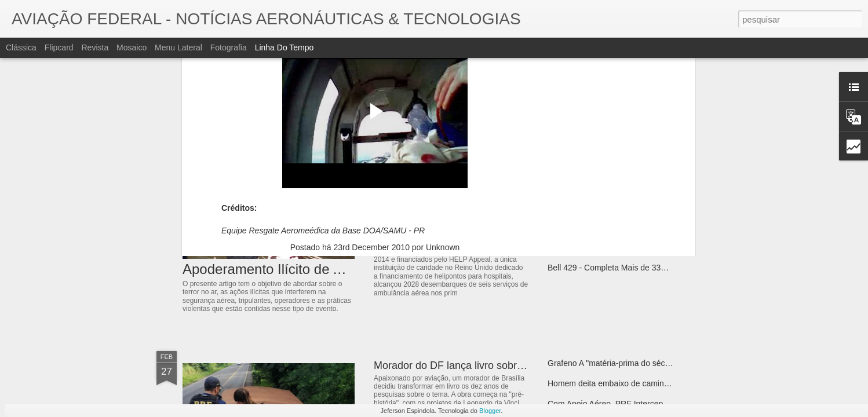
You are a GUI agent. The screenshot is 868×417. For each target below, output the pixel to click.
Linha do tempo (285, 47)
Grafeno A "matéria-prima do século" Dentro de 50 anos (648, 363)
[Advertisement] (375, 164)
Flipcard (59, 47)
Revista (95, 47)
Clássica (21, 47)
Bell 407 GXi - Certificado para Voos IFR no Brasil (637, 186)
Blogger (490, 411)
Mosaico (132, 47)
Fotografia (229, 47)
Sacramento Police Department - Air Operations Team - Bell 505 (663, 227)
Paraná (398, 89)
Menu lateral (178, 47)
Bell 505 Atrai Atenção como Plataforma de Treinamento (648, 247)
